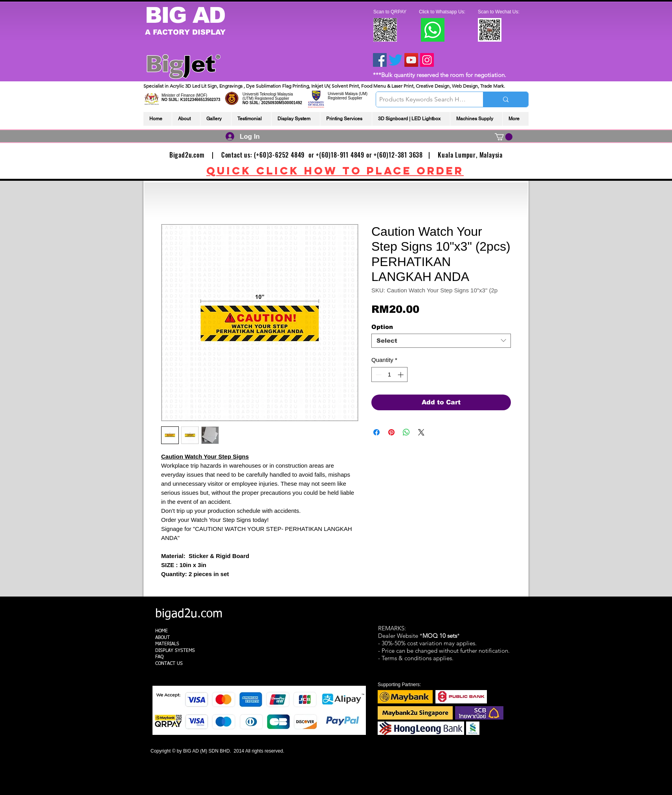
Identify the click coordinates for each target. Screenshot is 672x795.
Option (382, 327)
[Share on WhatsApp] (406, 432)
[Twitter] (396, 60)
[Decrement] (378, 375)
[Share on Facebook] (376, 432)
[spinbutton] (390, 375)
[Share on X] (421, 432)
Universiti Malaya (343, 94)
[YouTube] (411, 60)
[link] (504, 137)
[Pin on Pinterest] (391, 432)
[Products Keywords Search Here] (423, 99)
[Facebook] (380, 60)
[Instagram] (427, 60)
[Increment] (401, 375)
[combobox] (441, 341)
